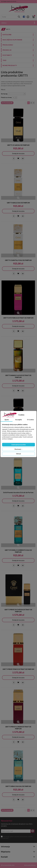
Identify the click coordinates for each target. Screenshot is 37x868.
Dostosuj (19, 449)
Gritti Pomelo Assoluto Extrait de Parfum (18, 492)
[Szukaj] (19, 17)
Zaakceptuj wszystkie (19, 445)
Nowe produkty (10, 65)
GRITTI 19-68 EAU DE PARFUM (18, 145)
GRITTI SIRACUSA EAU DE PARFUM (18, 786)
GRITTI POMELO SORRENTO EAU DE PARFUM (18, 551)
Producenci (8, 45)
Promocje (7, 50)
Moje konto (6, 852)
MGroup (33, 865)
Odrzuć (18, 454)
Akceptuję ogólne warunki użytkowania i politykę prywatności (17, 837)
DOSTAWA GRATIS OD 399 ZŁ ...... (10, 2)
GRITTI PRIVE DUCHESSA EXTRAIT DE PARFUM (18, 611)
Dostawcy (7, 55)
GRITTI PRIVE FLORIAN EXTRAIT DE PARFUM (18, 728)
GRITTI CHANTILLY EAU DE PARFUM (18, 260)
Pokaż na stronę (6, 97)
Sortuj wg (4, 94)
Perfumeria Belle (7, 865)
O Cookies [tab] (30, 420)
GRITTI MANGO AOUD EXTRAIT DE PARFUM (18, 376)
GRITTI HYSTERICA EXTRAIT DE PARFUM (18, 318)
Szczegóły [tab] (19, 420)
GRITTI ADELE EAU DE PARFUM (18, 203)
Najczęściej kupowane (12, 40)
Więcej (3, 89)
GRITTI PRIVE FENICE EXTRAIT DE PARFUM (18, 669)
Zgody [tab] (7, 420)
